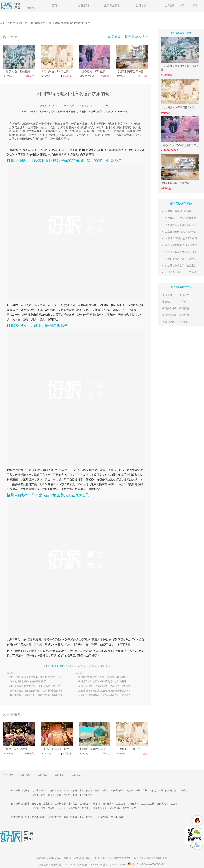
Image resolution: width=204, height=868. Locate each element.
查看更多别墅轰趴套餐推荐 (128, 37)
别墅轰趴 (184, 322)
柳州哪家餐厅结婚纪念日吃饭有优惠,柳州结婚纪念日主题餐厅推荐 (39, 691)
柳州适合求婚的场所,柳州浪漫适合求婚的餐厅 (102, 681)
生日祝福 (184, 308)
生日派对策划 (83, 858)
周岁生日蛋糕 (129, 808)
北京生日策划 (39, 791)
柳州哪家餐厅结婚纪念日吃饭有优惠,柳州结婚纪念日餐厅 (39, 695)
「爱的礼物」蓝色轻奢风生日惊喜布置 (180, 68)
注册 (182, 5)
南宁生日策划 (86, 795)
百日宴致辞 (133, 804)
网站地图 (76, 775)
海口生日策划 (181, 791)
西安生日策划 (70, 795)
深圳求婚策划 (70, 817)
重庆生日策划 (86, 791)
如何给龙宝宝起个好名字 (178, 211)
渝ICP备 (115, 865)
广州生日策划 (149, 791)
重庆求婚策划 (86, 817)
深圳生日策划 (165, 791)
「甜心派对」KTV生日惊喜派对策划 (180, 145)
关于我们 (8, 775)
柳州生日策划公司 (18, 23)
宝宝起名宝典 (148, 804)
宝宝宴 (183, 302)
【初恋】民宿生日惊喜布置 (175, 183)
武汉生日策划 (54, 795)
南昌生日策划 (133, 791)
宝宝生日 (121, 804)
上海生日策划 (54, 791)
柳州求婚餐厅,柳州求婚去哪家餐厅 (28, 681)
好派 (64, 858)
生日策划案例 (112, 6)
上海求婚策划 (54, 817)
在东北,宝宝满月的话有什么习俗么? (184, 238)
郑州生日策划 (102, 791)
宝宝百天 (61, 808)
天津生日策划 (70, 791)
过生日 (174, 804)
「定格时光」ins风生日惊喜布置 (178, 107)
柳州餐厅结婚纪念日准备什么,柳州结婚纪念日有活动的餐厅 (108, 677)
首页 (54, 6)
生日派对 (167, 302)
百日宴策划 (162, 804)
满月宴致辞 (108, 804)
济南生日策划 (118, 791)
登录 (195, 5)
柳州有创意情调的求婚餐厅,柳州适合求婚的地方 (35, 686)
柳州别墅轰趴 (38, 23)
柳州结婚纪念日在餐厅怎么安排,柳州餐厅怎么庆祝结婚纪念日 (39, 677)
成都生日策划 (39, 795)
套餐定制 (83, 6)
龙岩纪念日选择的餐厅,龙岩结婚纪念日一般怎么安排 (106, 695)
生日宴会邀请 (169, 308)
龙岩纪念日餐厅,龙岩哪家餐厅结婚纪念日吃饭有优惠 (106, 686)
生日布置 (141, 6)
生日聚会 (73, 804)
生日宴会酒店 (169, 315)
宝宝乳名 (48, 804)
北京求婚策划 (39, 817)
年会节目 (96, 804)
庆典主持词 (74, 808)
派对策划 (184, 315)
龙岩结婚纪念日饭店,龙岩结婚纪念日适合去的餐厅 (105, 691)
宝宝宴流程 (115, 808)
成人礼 (51, 808)
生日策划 (170, 6)
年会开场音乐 (100, 808)
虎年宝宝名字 (169, 322)
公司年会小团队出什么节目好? (181, 272)
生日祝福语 (60, 804)
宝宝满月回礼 (39, 808)
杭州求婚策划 (102, 817)
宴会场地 (36, 804)
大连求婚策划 (118, 817)
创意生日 (86, 808)
